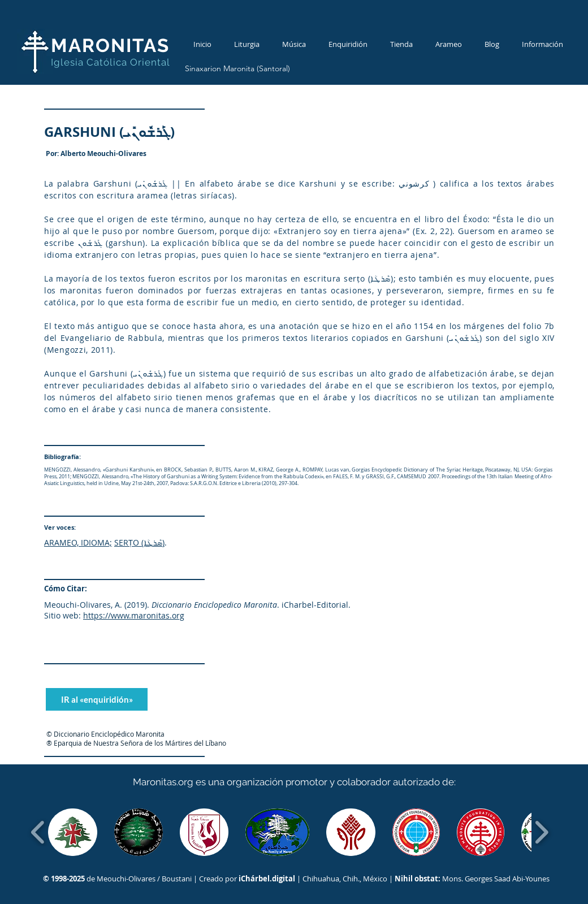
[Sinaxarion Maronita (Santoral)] (237, 69)
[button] (73, 832)
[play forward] (541, 832)
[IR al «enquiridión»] (97, 699)
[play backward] (38, 832)
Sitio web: (62, 615)
